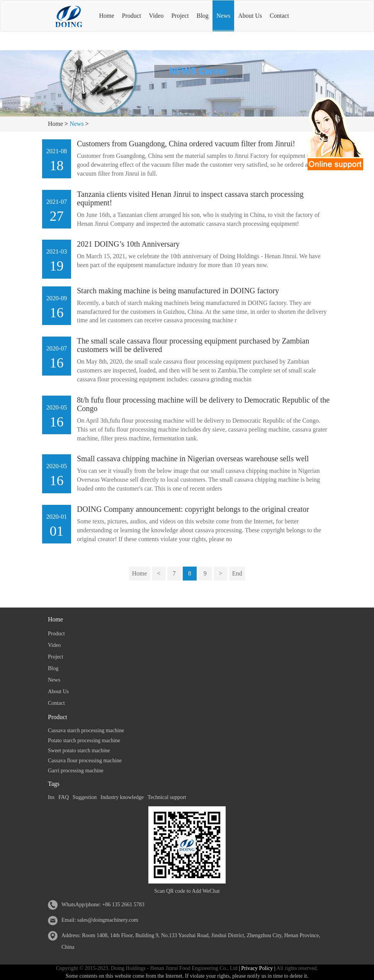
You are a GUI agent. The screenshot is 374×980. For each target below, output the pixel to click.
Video (156, 16)
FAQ (64, 797)
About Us (250, 16)
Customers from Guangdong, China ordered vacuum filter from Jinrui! (186, 144)
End (237, 573)
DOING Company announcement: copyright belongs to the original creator (193, 509)
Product (132, 16)
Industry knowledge (122, 797)
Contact (279, 16)
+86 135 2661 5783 (123, 905)
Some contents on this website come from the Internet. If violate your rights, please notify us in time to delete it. (187, 976)
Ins (51, 797)
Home (106, 16)
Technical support (167, 797)
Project (180, 16)
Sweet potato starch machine (79, 751)
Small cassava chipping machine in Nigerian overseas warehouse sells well (193, 459)
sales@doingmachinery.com (108, 920)
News (223, 16)
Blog (203, 16)
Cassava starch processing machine (86, 730)
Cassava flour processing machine (85, 761)
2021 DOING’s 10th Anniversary (128, 244)
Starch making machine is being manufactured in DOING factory (178, 291)
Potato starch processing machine (84, 741)
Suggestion (85, 797)
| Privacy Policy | (256, 968)
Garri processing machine (76, 771)
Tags (54, 784)
